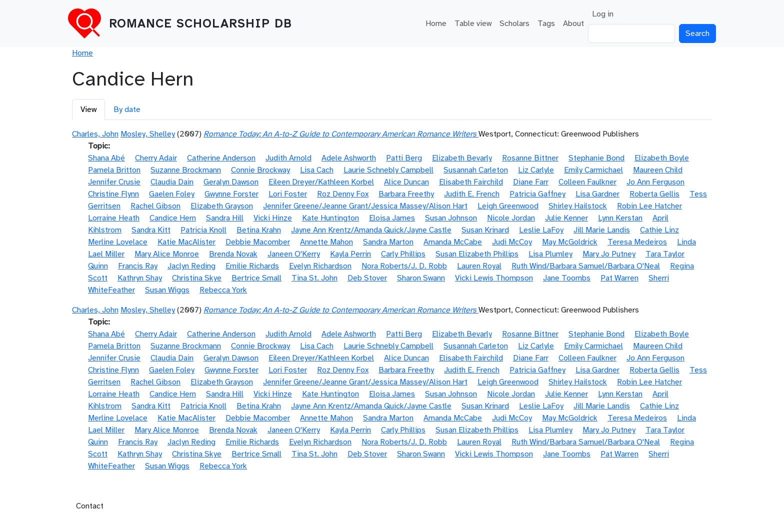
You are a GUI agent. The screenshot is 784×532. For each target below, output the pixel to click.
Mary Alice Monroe (167, 254)
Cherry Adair (156, 158)
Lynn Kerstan (620, 218)
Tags (546, 23)
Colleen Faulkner (587, 182)
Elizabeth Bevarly (462, 158)
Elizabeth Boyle (662, 158)
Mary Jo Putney (609, 254)
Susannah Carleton (476, 170)
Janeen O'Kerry (294, 254)
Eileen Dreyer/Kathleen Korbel (321, 182)
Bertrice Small (256, 278)
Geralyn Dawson (231, 182)
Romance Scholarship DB (200, 23)
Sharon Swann (421, 278)
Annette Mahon (326, 242)
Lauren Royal (479, 266)
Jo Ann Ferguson (655, 182)
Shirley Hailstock (578, 206)
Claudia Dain (172, 182)
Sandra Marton (388, 242)
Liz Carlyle (536, 170)
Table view (473, 23)
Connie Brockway (260, 170)
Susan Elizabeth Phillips (477, 254)
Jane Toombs (567, 278)
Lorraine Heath (114, 218)
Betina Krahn (259, 230)
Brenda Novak (233, 254)
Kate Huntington (330, 218)
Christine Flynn (113, 194)
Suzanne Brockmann (186, 170)
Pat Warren (619, 278)
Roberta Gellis (654, 194)
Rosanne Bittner (530, 158)
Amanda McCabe (453, 242)
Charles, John (95, 134)
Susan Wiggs (167, 290)
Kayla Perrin (350, 254)
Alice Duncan (406, 182)
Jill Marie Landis (602, 230)
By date (127, 109)
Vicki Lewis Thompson (494, 278)
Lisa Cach (317, 170)
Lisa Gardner (597, 194)
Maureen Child (658, 170)
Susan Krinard (485, 230)
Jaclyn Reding (191, 266)
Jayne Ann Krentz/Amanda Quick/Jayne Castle (371, 230)
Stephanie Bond (596, 158)
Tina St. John (314, 278)
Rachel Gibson (155, 206)
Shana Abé (106, 158)
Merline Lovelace (118, 242)
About (573, 23)
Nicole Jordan (511, 218)
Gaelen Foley (172, 194)
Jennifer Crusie (114, 182)
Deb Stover (367, 278)
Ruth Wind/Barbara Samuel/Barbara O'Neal (586, 266)
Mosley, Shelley (148, 134)
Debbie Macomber (258, 242)
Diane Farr (531, 182)
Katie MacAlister (186, 242)
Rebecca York (223, 290)
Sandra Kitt (151, 230)
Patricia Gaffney (537, 194)
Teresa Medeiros (637, 242)
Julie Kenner (566, 218)
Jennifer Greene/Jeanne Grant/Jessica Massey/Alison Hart (365, 206)
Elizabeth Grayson (222, 206)
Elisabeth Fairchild (471, 182)
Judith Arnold (288, 158)
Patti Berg (404, 158)
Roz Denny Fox (343, 194)
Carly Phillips (403, 254)
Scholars (514, 23)
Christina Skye (197, 278)
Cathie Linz (659, 230)
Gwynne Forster (231, 194)
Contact (90, 506)
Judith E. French (472, 194)
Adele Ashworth (349, 158)
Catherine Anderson (221, 158)
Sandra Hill (225, 218)
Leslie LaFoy (541, 230)
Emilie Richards (252, 266)
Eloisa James (392, 218)
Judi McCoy (512, 242)
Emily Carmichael (593, 170)
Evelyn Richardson (320, 266)
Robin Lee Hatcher (649, 206)
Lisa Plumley (550, 254)
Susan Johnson (451, 218)
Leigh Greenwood (508, 206)
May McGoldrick (570, 242)
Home (436, 23)
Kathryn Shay (140, 278)
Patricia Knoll (203, 230)
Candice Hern (173, 218)
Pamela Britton (114, 170)
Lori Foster (288, 194)
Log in (603, 14)
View (88, 109)
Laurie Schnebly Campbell (388, 170)
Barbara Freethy (406, 194)
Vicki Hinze (273, 218)
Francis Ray (138, 266)
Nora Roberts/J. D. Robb (404, 266)
